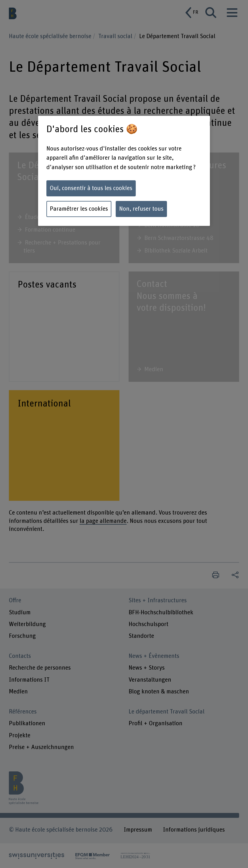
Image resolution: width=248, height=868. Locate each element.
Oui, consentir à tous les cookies (91, 188)
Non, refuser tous (141, 209)
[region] (124, 171)
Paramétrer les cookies (79, 209)
